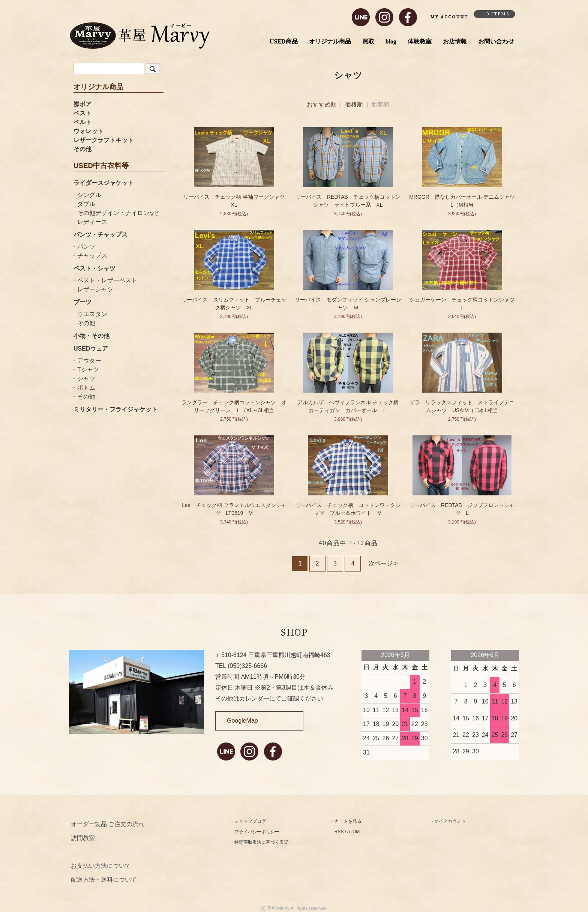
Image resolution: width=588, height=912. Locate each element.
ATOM (354, 832)
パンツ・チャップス (100, 235)
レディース (92, 222)
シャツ (86, 379)
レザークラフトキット (103, 140)
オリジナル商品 (330, 41)
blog (391, 41)
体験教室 (420, 41)
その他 (82, 149)
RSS (339, 832)
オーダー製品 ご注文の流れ (108, 824)
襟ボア (82, 104)
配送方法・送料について (104, 880)
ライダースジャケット (103, 183)
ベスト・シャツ (94, 268)
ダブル (86, 204)
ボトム (86, 388)
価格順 (354, 104)
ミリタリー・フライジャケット (115, 409)
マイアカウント (450, 821)
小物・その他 (91, 336)
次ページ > (383, 563)
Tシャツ (88, 370)
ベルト (82, 122)
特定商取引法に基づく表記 (261, 842)
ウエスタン (92, 314)
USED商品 (284, 41)
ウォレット (88, 131)
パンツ (86, 247)
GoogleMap (242, 721)
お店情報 (455, 41)
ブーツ (82, 302)
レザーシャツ (95, 289)
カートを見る (348, 821)
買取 (368, 41)
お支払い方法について (101, 866)
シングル (89, 195)
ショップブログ (250, 821)
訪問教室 (83, 838)
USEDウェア (91, 349)
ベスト (82, 113)
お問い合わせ (496, 41)
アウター (89, 361)
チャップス (92, 256)
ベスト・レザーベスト (107, 280)
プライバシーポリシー (257, 832)
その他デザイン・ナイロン (118, 213)
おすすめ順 (322, 104)
